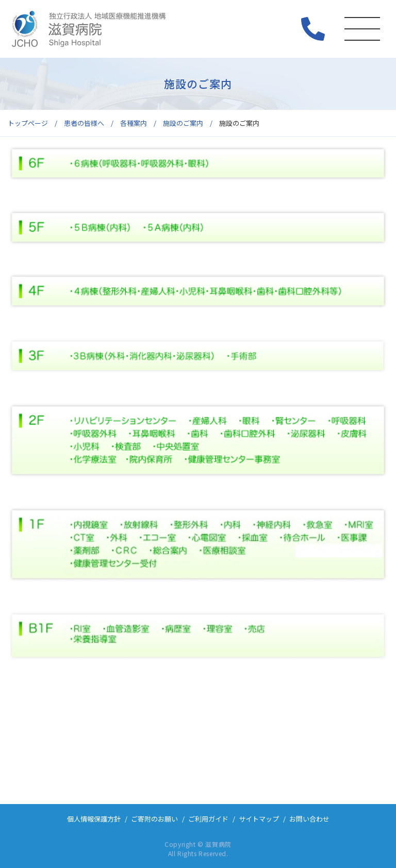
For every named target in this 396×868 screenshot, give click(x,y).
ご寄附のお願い (154, 819)
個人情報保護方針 (94, 819)
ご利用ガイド (208, 819)
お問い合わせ (309, 819)
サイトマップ (259, 819)
